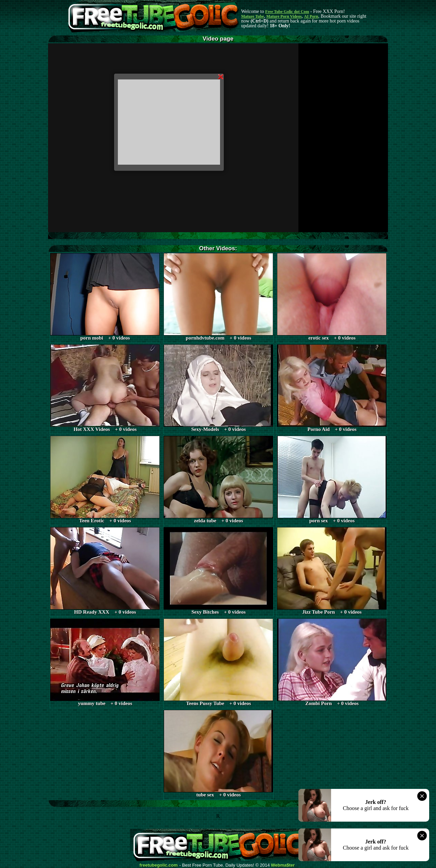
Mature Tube (253, 16)
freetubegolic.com (159, 865)
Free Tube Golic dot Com (287, 12)
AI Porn (311, 16)
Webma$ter (283, 865)
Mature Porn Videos (284, 16)
